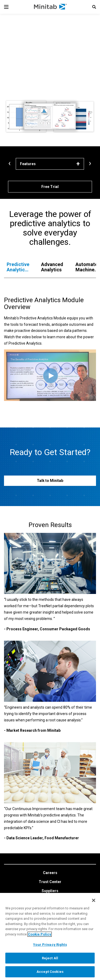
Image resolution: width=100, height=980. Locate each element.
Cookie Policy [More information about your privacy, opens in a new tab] (40, 934)
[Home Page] (51, 7)
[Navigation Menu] (6, 7)
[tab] (19, 267)
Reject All (50, 958)
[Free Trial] (50, 187)
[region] (50, 936)
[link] (50, 873)
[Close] (94, 900)
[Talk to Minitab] (50, 481)
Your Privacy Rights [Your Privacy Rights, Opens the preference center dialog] (50, 945)
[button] (94, 7)
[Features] (50, 164)
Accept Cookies (50, 972)
